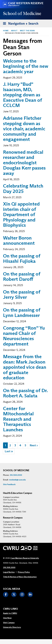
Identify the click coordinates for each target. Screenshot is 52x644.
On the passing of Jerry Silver (22, 295)
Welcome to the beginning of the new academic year (26, 66)
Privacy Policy (24, 572)
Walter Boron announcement (19, 240)
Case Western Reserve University (25, 558)
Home (6, 31)
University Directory (12, 627)
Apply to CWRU (10, 613)
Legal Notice (9, 572)
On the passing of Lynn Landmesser (22, 313)
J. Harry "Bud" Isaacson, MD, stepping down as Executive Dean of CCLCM (23, 95)
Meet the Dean (27, 31)
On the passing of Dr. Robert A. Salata (25, 393)
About (14, 31)
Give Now (7, 618)
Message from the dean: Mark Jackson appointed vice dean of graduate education (25, 367)
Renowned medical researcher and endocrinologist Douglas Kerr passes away (24, 163)
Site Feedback (9, 484)
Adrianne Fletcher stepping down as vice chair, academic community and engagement (24, 129)
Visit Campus (9, 623)
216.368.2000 (16, 475)
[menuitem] (12, 613)
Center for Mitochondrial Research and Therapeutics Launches (18, 419)
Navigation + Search (20, 23)
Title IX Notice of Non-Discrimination (20, 577)
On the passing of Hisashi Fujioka (22, 258)
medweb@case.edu (17, 480)
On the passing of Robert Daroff (22, 276)
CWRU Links (10, 609)
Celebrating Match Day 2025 (23, 188)
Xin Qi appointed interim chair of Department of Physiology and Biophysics (21, 214)
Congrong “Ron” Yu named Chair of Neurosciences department (24, 336)
